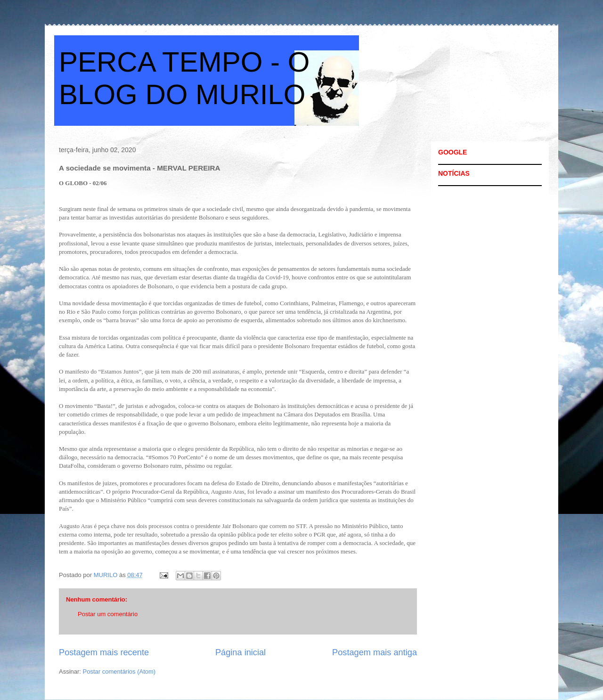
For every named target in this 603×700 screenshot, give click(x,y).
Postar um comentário (108, 614)
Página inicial (240, 652)
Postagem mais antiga (375, 652)
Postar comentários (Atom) (119, 672)
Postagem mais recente (104, 652)
